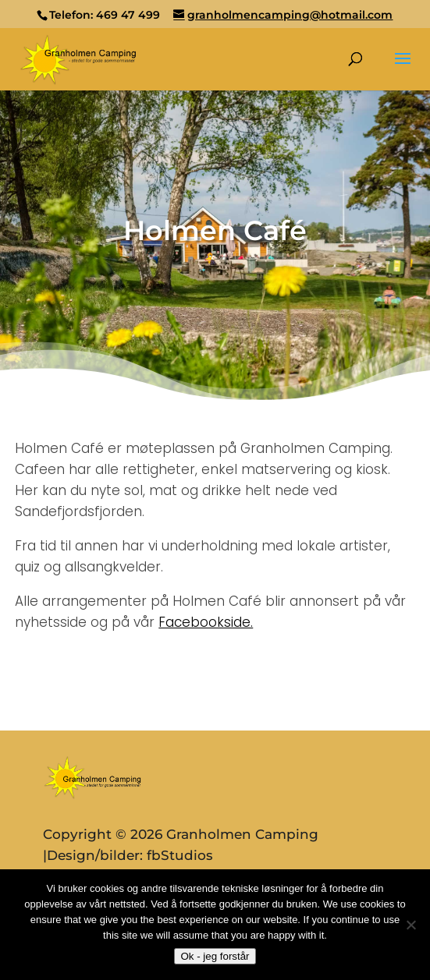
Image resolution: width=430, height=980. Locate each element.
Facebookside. (206, 622)
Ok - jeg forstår (215, 956)
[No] (410, 925)
